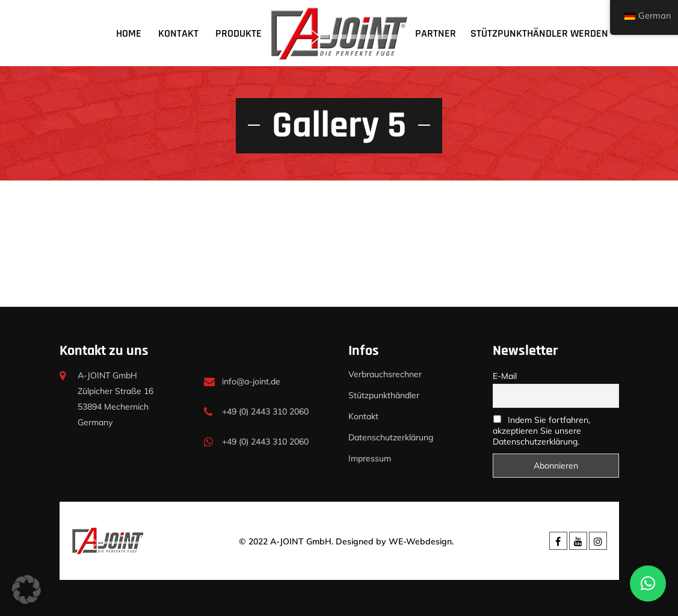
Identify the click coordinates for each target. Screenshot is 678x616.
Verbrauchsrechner (385, 374)
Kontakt (178, 33)
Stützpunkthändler (384, 395)
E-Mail (505, 376)
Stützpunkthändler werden (539, 33)
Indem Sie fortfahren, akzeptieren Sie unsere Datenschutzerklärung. (541, 431)
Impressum (370, 458)
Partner (436, 33)
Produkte (239, 33)
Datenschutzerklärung (391, 437)
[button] (26, 590)
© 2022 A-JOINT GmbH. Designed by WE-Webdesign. (346, 541)
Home (129, 33)
